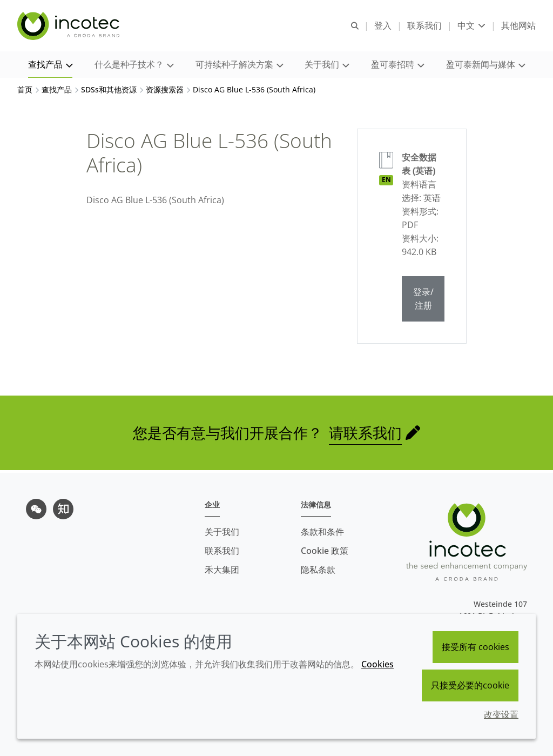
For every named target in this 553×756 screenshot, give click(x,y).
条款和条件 (322, 532)
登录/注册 (423, 301)
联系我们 (222, 551)
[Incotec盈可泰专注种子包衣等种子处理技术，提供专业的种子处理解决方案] (70, 26)
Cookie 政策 (325, 551)
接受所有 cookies (476, 647)
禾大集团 (222, 570)
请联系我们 (365, 435)
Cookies (377, 664)
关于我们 (222, 532)
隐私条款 (318, 570)
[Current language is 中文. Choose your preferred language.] (471, 26)
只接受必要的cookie (470, 685)
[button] (50, 65)
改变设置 (501, 714)
